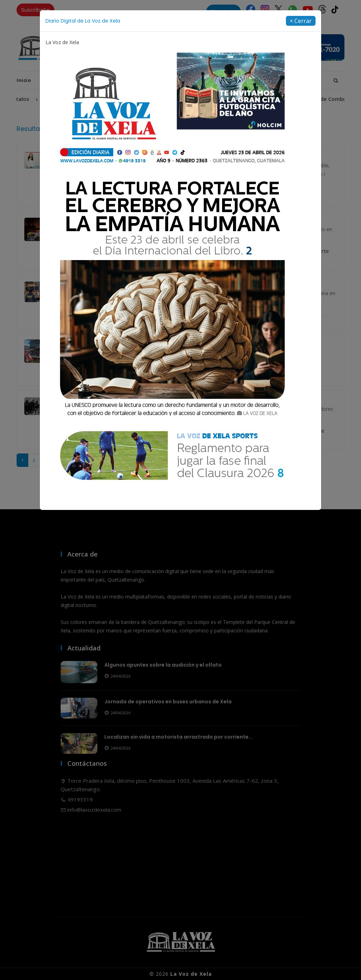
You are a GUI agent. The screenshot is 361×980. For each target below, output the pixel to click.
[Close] (301, 21)
